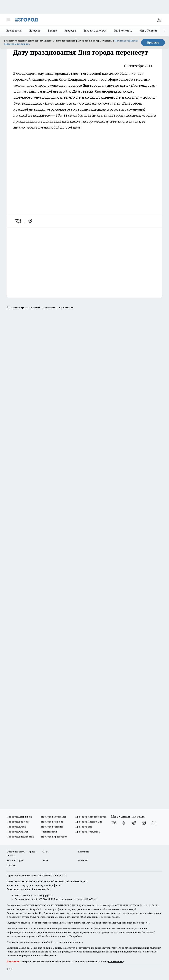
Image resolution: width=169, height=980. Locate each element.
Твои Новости (49, 832)
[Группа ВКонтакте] (114, 823)
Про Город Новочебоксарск (91, 817)
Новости (83, 860)
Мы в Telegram (149, 31)
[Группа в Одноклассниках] (124, 823)
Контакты (83, 852)
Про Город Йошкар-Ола (89, 822)
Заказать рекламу (95, 31)
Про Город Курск (16, 827)
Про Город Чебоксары (53, 817)
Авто (45, 860)
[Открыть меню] (8, 20)
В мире (52, 31)
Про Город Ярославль (88, 832)
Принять (153, 43)
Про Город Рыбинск (52, 827)
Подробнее (76, 936)
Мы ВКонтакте (123, 31)
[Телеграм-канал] (134, 823)
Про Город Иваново (52, 822)
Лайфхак (35, 31)
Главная (11, 865)
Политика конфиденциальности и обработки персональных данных (45, 942)
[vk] (19, 221)
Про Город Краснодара (54, 837)
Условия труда (15, 860)
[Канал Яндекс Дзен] (144, 823)
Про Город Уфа (84, 827)
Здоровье (70, 31)
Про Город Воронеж (18, 822)
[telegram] (31, 221)
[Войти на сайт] (159, 20)
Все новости (14, 31)
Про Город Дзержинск (19, 817)
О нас (45, 852)
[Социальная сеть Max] (154, 823)
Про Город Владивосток (20, 837)
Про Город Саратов (18, 832)
